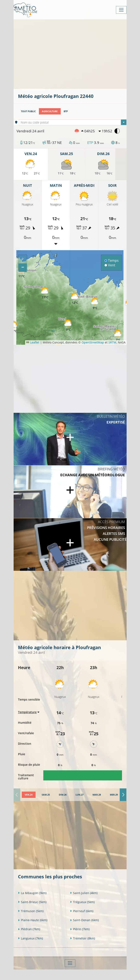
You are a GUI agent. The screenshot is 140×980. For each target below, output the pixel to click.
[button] (14, 327)
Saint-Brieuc (32, 902)
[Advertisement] (79, 54)
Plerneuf (82, 911)
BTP (66, 111)
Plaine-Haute (33, 920)
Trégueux (82, 902)
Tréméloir (83, 938)
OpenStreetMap (93, 342)
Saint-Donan (84, 920)
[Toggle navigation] (121, 10)
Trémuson (31, 911)
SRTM (112, 342)
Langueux (30, 938)
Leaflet (33, 342)
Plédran (29, 929)
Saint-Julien (84, 893)
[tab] (29, 795)
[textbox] (73, 122)
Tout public (28, 111)
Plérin (80, 929)
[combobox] (73, 122)
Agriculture (50, 111)
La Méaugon (32, 893)
